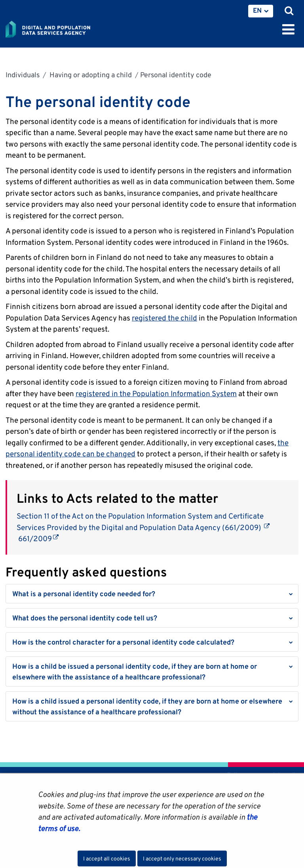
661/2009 (38, 538)
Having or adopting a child (90, 75)
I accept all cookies (107, 858)
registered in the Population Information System (156, 393)
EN (257, 10)
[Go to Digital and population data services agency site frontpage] (66, 28)
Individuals (23, 75)
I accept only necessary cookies (182, 858)
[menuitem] (261, 11)
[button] (152, 594)
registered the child (164, 318)
